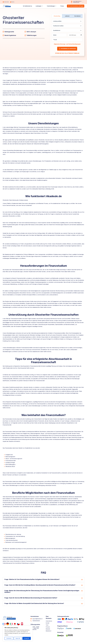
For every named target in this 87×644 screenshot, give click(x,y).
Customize (9, 638)
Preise (62, 6)
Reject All (18, 638)
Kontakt (48, 624)
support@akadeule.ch (76, 1)
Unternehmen (50, 622)
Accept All (27, 638)
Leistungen (40, 6)
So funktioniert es (29, 6)
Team (47, 626)
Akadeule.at (49, 632)
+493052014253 (75, 3)
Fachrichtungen (52, 6)
